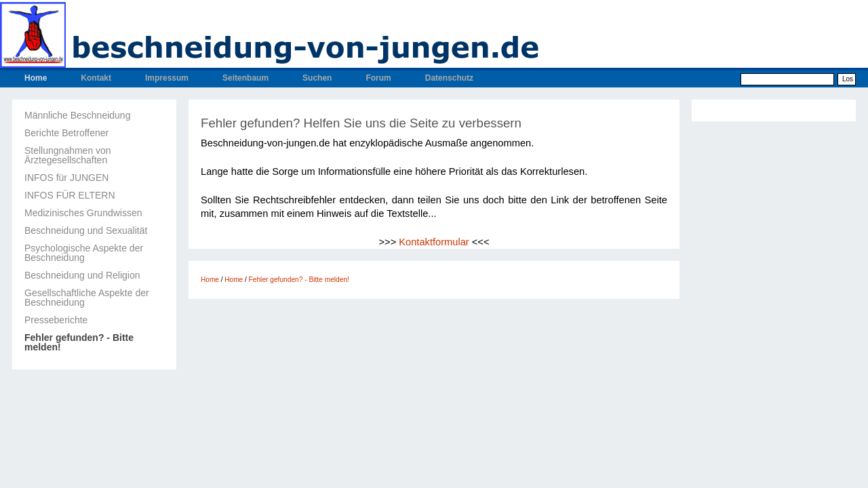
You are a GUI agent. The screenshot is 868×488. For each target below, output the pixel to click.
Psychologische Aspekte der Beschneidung (84, 253)
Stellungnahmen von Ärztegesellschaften (68, 155)
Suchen (317, 78)
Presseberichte (56, 320)
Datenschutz (449, 78)
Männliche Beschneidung (77, 115)
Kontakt (96, 78)
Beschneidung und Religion (82, 275)
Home (36, 78)
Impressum (167, 78)
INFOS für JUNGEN (66, 178)
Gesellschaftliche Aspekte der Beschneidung (87, 298)
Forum (378, 78)
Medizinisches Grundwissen (83, 213)
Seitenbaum (245, 78)
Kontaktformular (434, 242)
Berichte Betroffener (66, 133)
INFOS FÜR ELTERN (70, 195)
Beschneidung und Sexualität (86, 230)
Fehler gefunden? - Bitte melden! (79, 342)
